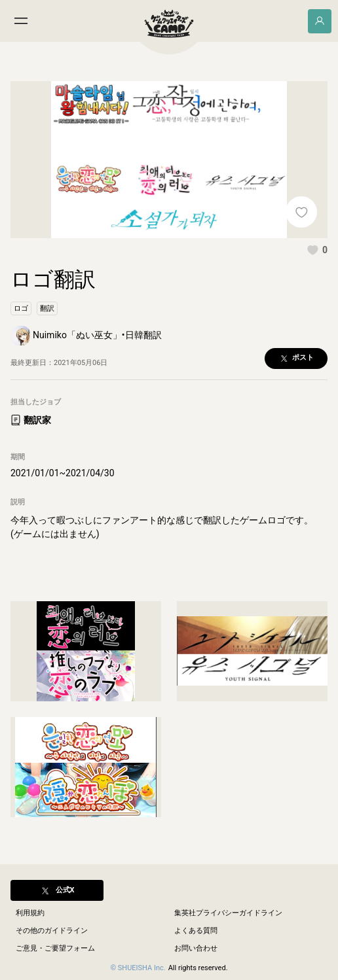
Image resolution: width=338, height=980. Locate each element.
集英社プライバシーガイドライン (228, 913)
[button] (317, 250)
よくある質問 (196, 931)
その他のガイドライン (52, 931)
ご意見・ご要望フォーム (55, 948)
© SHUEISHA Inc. (138, 968)
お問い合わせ (196, 948)
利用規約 (30, 913)
